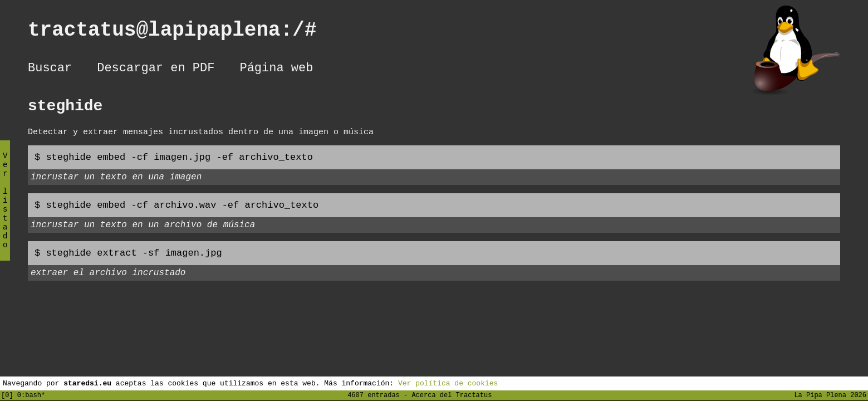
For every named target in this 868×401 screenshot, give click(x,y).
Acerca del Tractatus (452, 395)
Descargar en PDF (156, 70)
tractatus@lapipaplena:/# (184, 33)
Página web (276, 70)
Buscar (50, 70)
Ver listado (5, 210)
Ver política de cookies (448, 383)
